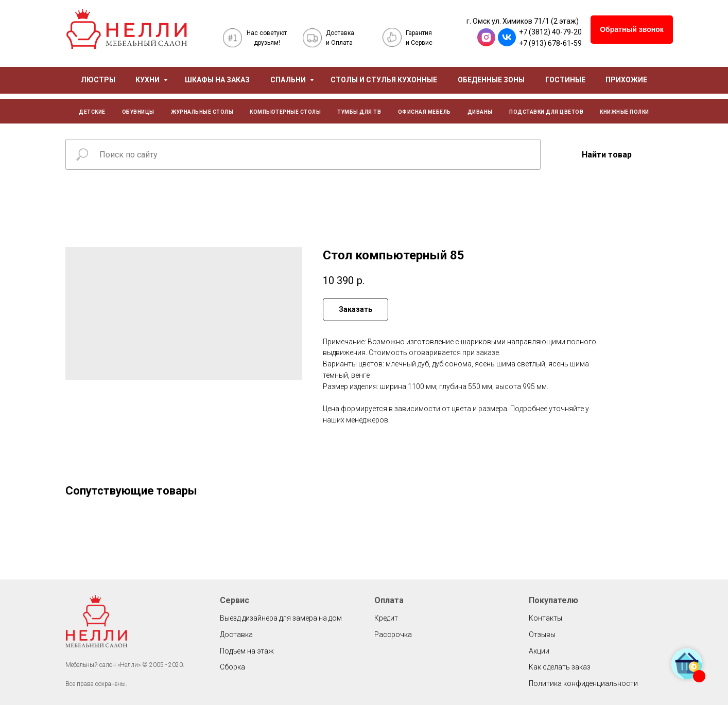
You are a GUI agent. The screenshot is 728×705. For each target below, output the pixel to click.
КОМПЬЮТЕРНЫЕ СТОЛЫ (285, 112)
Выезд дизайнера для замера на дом (281, 618)
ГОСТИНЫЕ (565, 80)
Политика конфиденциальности (583, 683)
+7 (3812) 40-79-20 (550, 32)
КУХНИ (148, 80)
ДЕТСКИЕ (92, 112)
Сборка (232, 667)
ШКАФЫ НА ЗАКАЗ (217, 80)
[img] (127, 29)
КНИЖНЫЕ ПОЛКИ (625, 112)
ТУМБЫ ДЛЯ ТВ (359, 112)
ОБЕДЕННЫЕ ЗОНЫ (491, 80)
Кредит (386, 618)
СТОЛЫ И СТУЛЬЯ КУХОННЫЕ (384, 80)
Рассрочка (393, 634)
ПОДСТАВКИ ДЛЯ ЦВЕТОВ (546, 112)
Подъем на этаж (247, 651)
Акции (539, 651)
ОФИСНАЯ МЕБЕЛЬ (424, 112)
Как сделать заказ (560, 667)
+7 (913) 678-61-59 (550, 43)
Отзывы (542, 634)
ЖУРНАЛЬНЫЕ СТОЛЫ (202, 112)
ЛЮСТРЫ (98, 80)
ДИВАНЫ (480, 112)
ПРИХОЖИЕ (626, 80)
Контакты (545, 618)
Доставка (236, 634)
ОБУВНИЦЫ (138, 112)
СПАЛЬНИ (289, 80)
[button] (632, 30)
